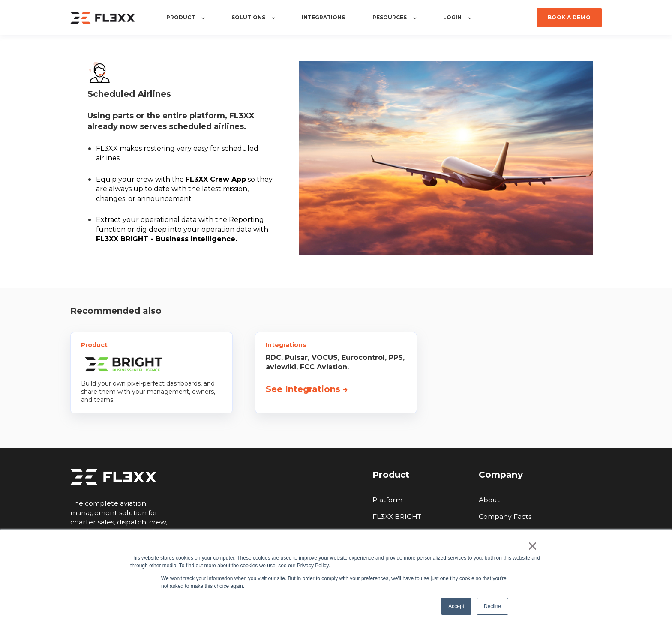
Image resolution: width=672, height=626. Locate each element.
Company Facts (505, 517)
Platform (387, 500)
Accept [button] (456, 606)
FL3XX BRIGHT (397, 517)
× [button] (532, 546)
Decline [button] (492, 606)
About (489, 500)
